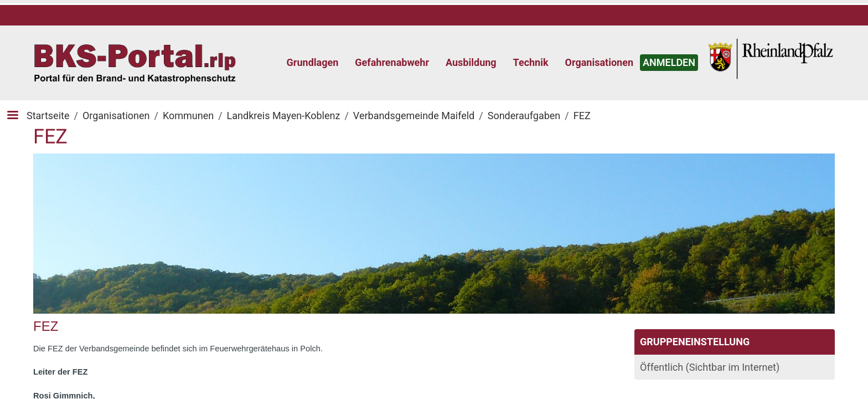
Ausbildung (471, 62)
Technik (531, 62)
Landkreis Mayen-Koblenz (284, 116)
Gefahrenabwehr (392, 62)
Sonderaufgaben (524, 116)
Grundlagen (313, 62)
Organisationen (599, 62)
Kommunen (188, 116)
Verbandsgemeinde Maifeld (414, 116)
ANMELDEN (669, 62)
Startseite (48, 116)
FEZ (582, 116)
